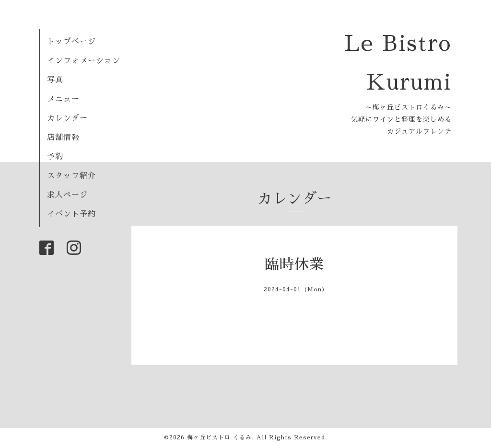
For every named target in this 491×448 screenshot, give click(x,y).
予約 (55, 157)
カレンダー (67, 118)
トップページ (71, 42)
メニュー (63, 99)
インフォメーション (84, 61)
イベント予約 (71, 214)
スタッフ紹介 (71, 176)
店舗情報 (63, 138)
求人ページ (67, 195)
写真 (55, 80)
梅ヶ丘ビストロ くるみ (219, 437)
